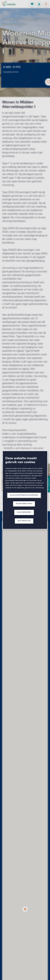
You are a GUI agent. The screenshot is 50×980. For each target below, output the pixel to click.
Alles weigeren (24, 512)
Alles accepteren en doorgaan (24, 495)
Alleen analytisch (24, 504)
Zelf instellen (24, 521)
